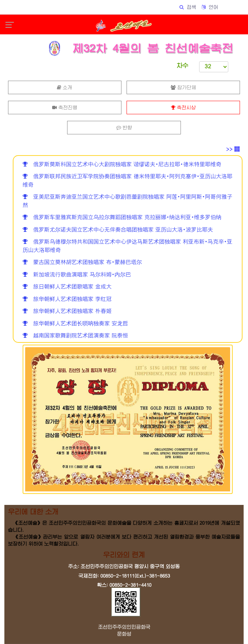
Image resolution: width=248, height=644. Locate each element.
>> (233, 149)
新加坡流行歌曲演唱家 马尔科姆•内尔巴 (77, 275)
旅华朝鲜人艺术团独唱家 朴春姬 (67, 311)
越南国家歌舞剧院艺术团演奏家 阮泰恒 (75, 336)
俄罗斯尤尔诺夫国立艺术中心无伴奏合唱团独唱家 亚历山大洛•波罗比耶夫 (118, 230)
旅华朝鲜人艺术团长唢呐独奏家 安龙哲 (75, 324)
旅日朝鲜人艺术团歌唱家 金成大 (67, 287)
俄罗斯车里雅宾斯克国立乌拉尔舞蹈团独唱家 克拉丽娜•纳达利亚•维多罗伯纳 (122, 217)
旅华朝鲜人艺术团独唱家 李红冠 (67, 299)
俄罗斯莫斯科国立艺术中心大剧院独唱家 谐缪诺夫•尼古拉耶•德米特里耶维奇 (122, 164)
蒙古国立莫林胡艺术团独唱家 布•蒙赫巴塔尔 (82, 262)
